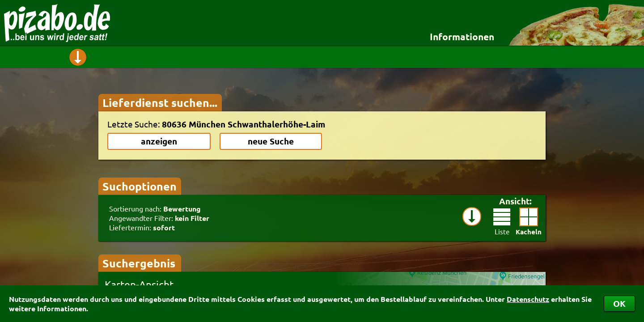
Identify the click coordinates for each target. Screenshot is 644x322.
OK (619, 303)
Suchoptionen (140, 186)
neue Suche (271, 141)
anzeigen (159, 141)
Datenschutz (528, 299)
